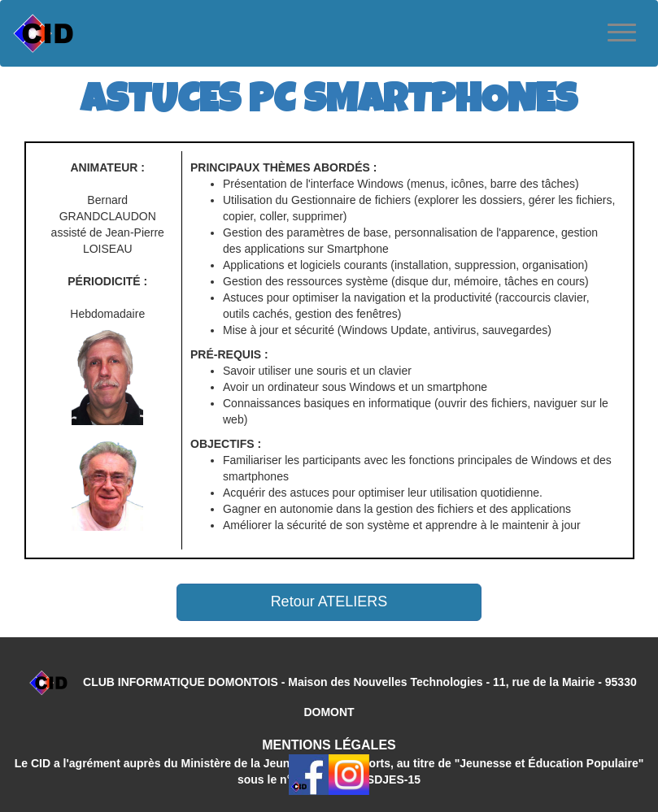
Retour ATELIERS (329, 601)
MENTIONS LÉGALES (329, 745)
